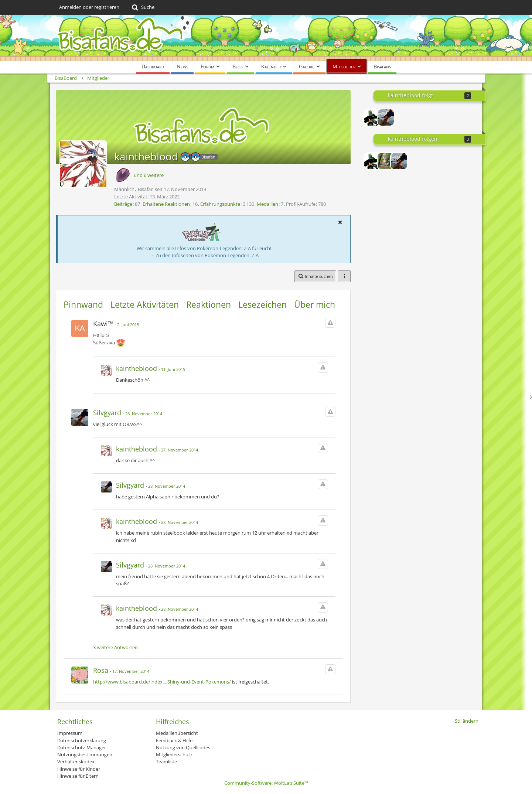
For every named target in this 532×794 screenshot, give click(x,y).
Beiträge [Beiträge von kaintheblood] (123, 204)
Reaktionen (209, 304)
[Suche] (142, 7)
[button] (340, 222)
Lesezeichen (262, 304)
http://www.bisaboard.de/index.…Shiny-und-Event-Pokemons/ (162, 682)
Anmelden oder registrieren (89, 7)
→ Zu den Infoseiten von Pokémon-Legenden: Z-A (204, 255)
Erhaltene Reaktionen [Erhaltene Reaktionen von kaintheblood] (166, 204)
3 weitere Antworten (115, 647)
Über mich (315, 304)
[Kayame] (372, 117)
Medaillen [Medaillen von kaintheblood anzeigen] (267, 204)
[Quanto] (386, 161)
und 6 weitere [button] (149, 175)
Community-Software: (266, 783)
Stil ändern (467, 721)
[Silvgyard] (386, 117)
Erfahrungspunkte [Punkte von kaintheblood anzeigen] (220, 204)
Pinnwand (83, 304)
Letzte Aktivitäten (145, 304)
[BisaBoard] (266, 38)
